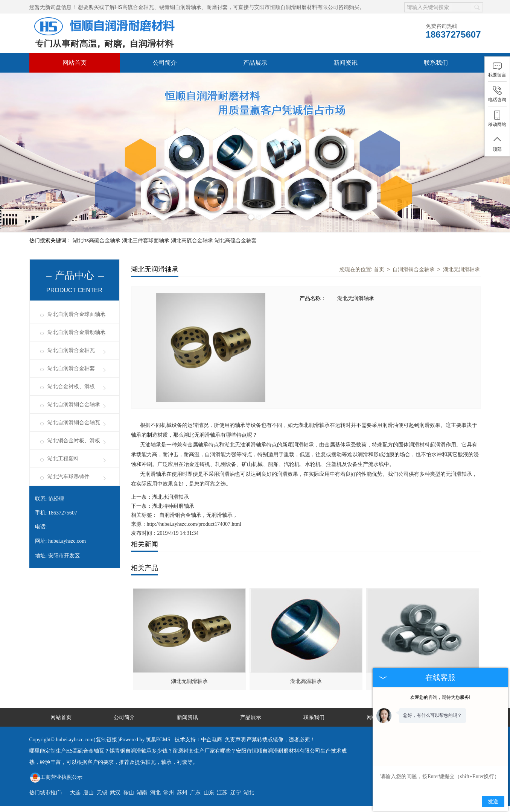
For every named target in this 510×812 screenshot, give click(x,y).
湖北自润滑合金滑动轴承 (76, 332)
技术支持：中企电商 (198, 740)
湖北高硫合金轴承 (192, 240)
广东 (195, 793)
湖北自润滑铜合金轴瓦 (74, 423)
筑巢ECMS (158, 740)
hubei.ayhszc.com (67, 541)
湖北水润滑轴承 (171, 497)
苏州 (182, 793)
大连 (75, 793)
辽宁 (236, 793)
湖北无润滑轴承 (461, 269)
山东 (209, 793)
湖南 (142, 793)
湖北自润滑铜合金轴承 (74, 404)
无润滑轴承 (219, 515)
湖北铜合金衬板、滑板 (74, 441)
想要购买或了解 (96, 7)
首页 (379, 269)
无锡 (102, 793)
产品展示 (255, 63)
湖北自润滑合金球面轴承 (76, 314)
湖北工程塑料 (63, 459)
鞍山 (129, 793)
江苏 (222, 793)
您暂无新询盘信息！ (53, 7)
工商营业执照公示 (56, 777)
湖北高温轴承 (306, 681)
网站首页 (75, 63)
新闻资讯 (346, 63)
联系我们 (436, 63)
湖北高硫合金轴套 (236, 240)
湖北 (249, 793)
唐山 (88, 793)
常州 (169, 793)
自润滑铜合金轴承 (414, 269)
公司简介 (165, 63)
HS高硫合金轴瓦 (134, 7)
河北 (155, 793)
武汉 (115, 793)
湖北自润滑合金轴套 (71, 368)
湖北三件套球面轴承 (146, 240)
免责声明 (235, 740)
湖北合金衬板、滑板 (71, 386)
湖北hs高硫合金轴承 (97, 240)
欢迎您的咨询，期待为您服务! (440, 697)
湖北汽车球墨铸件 (69, 477)
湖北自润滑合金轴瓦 (71, 350)
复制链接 (107, 740)
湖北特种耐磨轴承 (173, 506)
